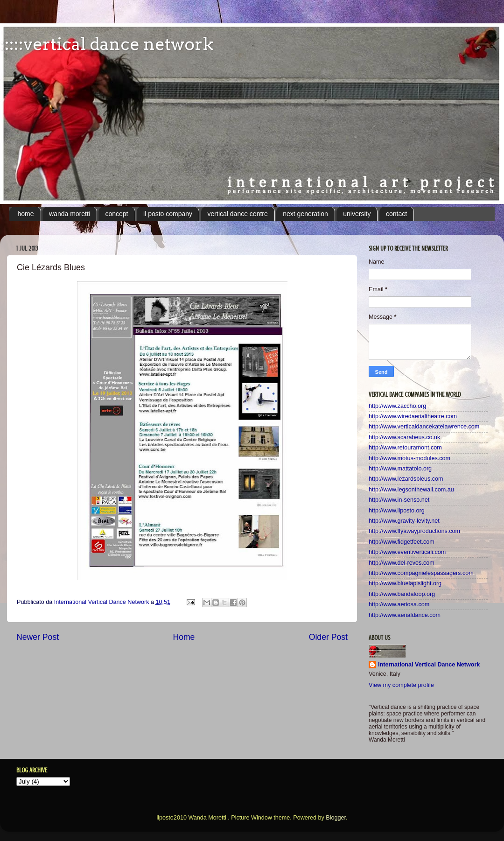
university (357, 214)
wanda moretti (70, 214)
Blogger (336, 818)
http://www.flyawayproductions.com (414, 531)
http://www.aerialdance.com (405, 615)
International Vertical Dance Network (429, 665)
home (26, 214)
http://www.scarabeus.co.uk (404, 437)
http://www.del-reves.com (402, 563)
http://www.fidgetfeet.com (402, 542)
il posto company (168, 214)
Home (184, 637)
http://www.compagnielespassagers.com (421, 573)
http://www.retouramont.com (405, 448)
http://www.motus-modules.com (409, 458)
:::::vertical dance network (107, 44)
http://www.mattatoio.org (400, 469)
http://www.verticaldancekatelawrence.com (424, 427)
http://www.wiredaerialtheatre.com (413, 416)
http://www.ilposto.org (397, 511)
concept (116, 214)
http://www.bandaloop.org (402, 594)
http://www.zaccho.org (397, 406)
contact (396, 214)
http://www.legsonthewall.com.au (411, 490)
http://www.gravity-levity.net (404, 521)
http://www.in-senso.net (399, 500)
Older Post (328, 637)
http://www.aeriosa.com (399, 604)
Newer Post (38, 637)
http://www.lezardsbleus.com (406, 479)
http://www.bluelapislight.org (405, 583)
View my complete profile (401, 685)
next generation (305, 214)
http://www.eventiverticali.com (407, 552)
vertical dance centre (238, 214)
